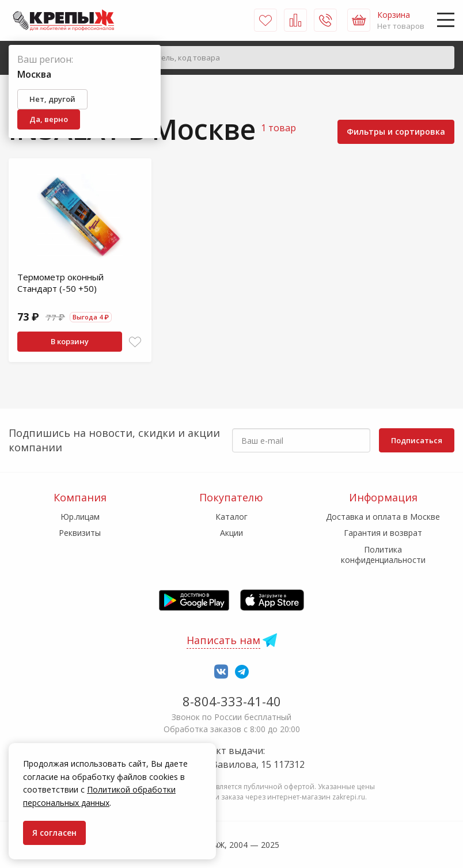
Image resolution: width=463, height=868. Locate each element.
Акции (231, 533)
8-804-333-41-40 (232, 701)
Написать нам (223, 640)
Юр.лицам (80, 517)
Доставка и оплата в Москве (383, 517)
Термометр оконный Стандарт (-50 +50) (60, 283)
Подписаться (417, 440)
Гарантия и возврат (383, 533)
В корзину (70, 341)
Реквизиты (80, 533)
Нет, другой (52, 99)
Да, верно (49, 119)
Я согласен (54, 833)
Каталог (231, 517)
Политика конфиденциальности (383, 555)
